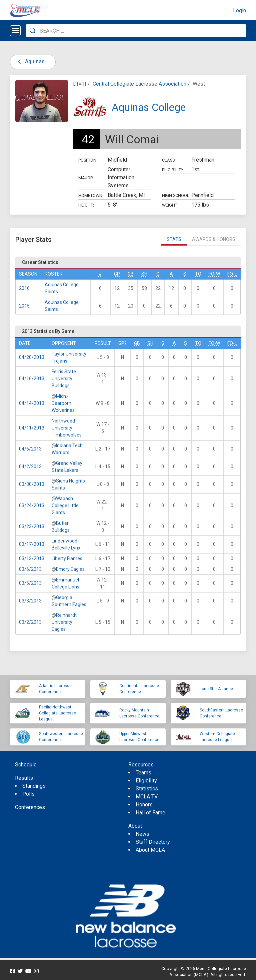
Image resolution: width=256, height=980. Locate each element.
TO (198, 274)
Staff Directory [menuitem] (153, 842)
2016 (24, 288)
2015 (24, 306)
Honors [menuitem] (144, 805)
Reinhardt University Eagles (64, 622)
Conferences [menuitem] (30, 807)
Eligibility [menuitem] (146, 781)
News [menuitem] (142, 834)
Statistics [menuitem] (147, 789)
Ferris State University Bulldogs (64, 379)
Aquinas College (149, 107)
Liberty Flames (67, 558)
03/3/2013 (30, 601)
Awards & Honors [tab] (214, 239)
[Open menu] (15, 31)
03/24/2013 (32, 505)
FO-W (214, 274)
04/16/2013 (32, 379)
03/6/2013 (30, 569)
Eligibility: (173, 170)
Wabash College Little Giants (65, 505)
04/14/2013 (32, 403)
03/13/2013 (32, 558)
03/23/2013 (32, 526)
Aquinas (30, 61)
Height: (86, 205)
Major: (86, 178)
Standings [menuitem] (34, 786)
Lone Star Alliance (216, 689)
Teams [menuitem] (143, 773)
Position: (88, 160)
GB (131, 274)
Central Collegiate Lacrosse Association (139, 84)
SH (144, 274)
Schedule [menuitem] (26, 765)
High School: (176, 195)
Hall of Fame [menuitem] (150, 813)
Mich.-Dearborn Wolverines (63, 403)
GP (117, 274)
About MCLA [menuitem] (150, 850)
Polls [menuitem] (28, 794)
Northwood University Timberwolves (67, 428)
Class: (169, 160)
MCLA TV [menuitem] (147, 797)
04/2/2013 (30, 467)
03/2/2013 (30, 622)
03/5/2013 (30, 583)
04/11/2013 (32, 428)
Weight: (170, 205)
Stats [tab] (174, 239)
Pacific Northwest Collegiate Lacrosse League (57, 713)
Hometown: (91, 195)
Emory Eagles (70, 569)
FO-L (232, 274)
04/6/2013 (30, 449)
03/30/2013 (32, 484)
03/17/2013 (32, 544)
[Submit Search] (33, 31)
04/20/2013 (32, 357)
